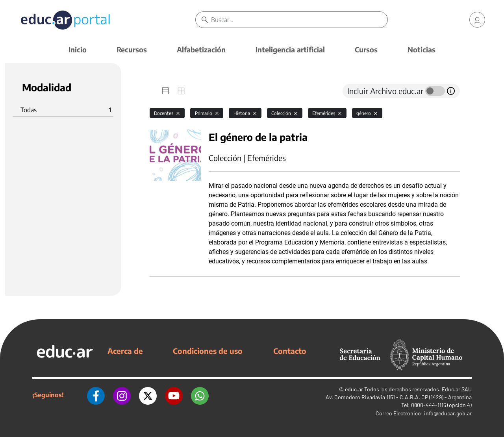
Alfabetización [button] (201, 49)
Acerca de (125, 351)
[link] (477, 20)
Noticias (422, 49)
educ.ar (354, 389)
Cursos (366, 49)
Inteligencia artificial (290, 49)
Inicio (78, 49)
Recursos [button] (132, 49)
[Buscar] (299, 20)
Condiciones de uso (208, 351)
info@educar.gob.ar (448, 413)
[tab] (165, 91)
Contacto (290, 351)
